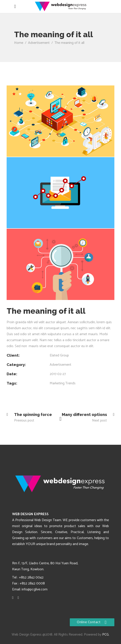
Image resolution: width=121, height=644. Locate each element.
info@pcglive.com (35, 589)
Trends (70, 383)
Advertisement (39, 43)
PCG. (106, 635)
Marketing (57, 383)
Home (19, 43)
